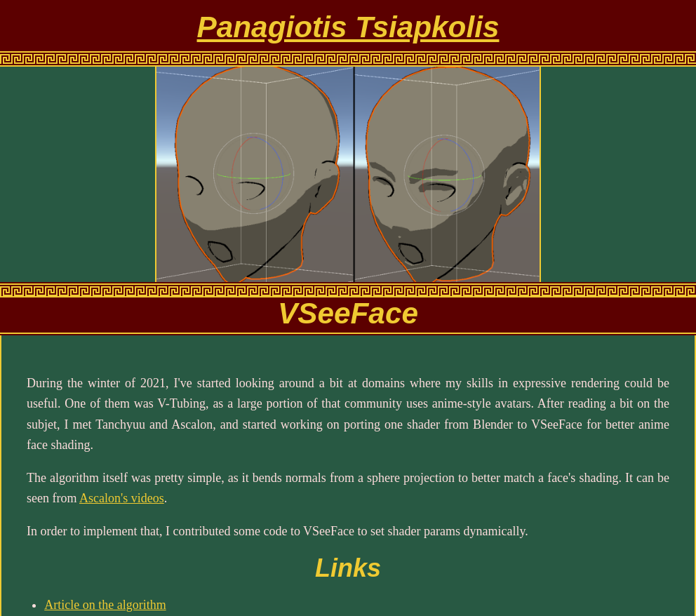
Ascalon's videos (122, 498)
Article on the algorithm (105, 605)
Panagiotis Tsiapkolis (348, 27)
